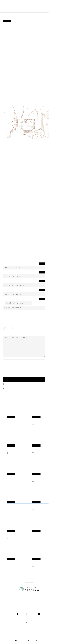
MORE (50, 577)
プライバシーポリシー (34, 623)
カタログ (31, 641)
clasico (22, 614)
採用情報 (21, 623)
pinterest (39, 614)
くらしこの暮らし (32, 614)
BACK (8, 388)
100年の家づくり (23, 620)
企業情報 (35, 620)
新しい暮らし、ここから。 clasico (10, 8)
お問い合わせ (40, 641)
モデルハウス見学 (21, 641)
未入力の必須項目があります (24, 379)
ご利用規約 (30, 626)
